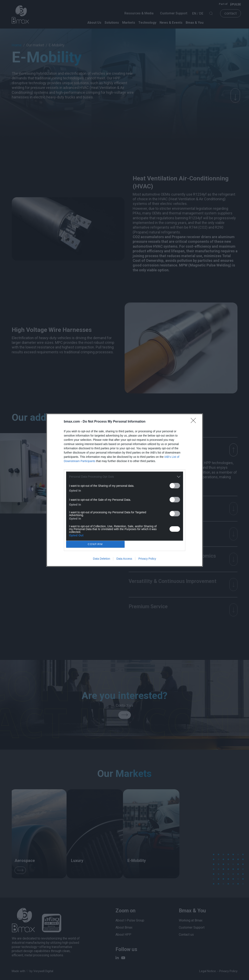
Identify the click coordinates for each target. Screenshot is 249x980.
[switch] (175, 484)
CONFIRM (96, 544)
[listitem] (125, 476)
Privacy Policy (147, 560)
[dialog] (125, 490)
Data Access (124, 560)
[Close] (195, 421)
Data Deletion (102, 560)
